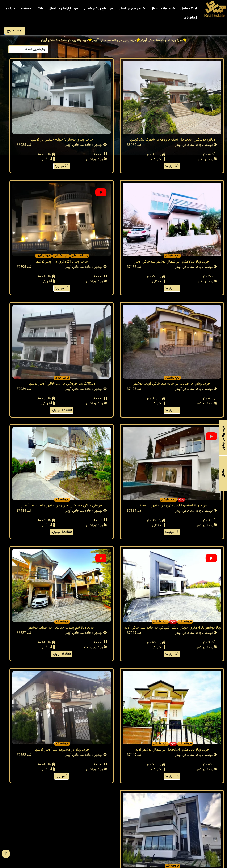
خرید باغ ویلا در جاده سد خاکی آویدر (64, 40)
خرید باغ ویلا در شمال (98, 9)
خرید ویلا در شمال (163, 9)
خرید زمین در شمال (132, 9)
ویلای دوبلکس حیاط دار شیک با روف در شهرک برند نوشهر (172, 140)
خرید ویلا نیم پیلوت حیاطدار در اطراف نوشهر (62, 628)
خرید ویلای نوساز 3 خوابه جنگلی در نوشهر (62, 140)
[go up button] (6, 854)
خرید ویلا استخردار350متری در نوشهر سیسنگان (172, 506)
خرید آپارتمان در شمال (63, 9)
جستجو (26, 9)
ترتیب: (54, 49)
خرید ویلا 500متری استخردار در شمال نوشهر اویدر (172, 750)
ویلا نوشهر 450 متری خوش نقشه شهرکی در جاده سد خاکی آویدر (172, 628)
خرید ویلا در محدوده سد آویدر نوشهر (62, 750)
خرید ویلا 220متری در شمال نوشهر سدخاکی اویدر (172, 262)
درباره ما (10, 9)
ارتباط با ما (190, 18)
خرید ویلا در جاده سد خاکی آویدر (162, 40)
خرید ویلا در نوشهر (223, 438)
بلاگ (40, 9)
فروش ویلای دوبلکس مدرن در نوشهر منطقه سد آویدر (62, 506)
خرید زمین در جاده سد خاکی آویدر (114, 40)
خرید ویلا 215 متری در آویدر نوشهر (62, 262)
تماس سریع (15, 31)
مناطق (223, 473)
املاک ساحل (189, 9)
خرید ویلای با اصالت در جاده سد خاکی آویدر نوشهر (172, 384)
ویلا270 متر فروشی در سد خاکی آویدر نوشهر (62, 384)
